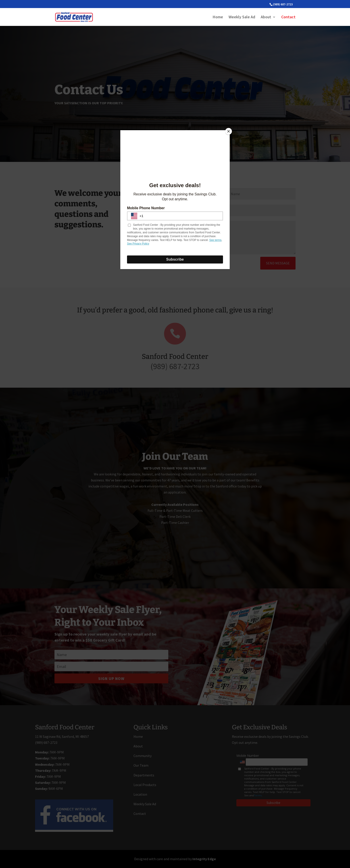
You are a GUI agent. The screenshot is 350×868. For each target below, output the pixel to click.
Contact (288, 17)
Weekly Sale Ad (242, 17)
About (266, 17)
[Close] (229, 131)
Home (218, 17)
